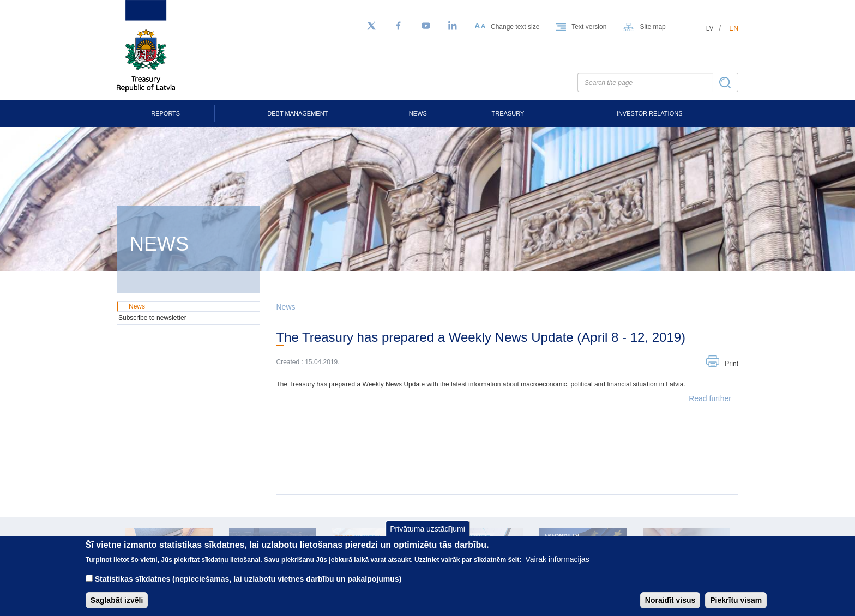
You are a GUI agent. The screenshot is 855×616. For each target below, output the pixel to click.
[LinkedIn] (453, 26)
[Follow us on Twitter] (371, 26)
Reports (165, 113)
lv (710, 28)
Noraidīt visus (670, 608)
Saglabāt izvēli (117, 608)
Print (731, 364)
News (418, 113)
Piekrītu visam (736, 608)
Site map (652, 27)
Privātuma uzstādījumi (427, 536)
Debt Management (297, 113)
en (734, 28)
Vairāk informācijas (557, 567)
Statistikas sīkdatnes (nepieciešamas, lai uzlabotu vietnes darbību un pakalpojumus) (248, 587)
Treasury (508, 113)
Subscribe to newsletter (152, 318)
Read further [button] (710, 398)
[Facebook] (399, 26)
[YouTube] (426, 26)
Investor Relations (650, 113)
